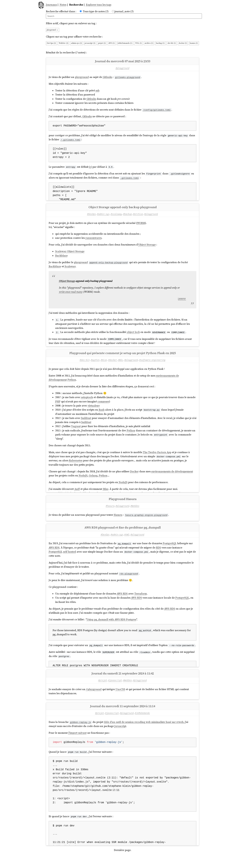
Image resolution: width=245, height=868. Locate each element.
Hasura (118, 523)
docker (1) (183, 43)
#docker (113, 365)
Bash (102, 415)
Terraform (141, 601)
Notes (63, 5)
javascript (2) (90, 43)
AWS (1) (112, 43)
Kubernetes (76, 466)
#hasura (110, 514)
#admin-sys (103, 217)
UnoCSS (120, 700)
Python (72, 385)
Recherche (76, 5)
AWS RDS (54, 555)
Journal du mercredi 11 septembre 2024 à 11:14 (122, 717)
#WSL (121, 365)
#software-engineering (152, 365)
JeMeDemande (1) (125, 43)
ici (90, 167)
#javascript (115, 691)
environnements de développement (172, 476)
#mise (104, 365)
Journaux (51, 5)
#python (95, 365)
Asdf (77, 494)
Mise (106, 494)
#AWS (127, 542)
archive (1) (149, 43)
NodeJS (83, 481)
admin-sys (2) (76, 43)
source (182, 301)
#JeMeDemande (142, 724)
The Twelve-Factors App (157, 457)
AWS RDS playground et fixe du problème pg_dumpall (123, 535)
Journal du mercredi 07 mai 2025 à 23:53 (122, 61)
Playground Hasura (123, 507)
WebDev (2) (64, 43)
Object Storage (147, 247)
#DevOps (92, 217)
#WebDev (135, 514)
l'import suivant (78, 743)
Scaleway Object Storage (70, 254)
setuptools (87, 403)
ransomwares (93, 241)
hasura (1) (194, 43)
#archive (138, 217)
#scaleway (116, 217)
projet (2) (102, 43)
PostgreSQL (170, 551)
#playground (122, 68)
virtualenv (94, 411)
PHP (58, 407)
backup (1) (160, 43)
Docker (134, 476)
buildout (86, 423)
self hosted (70, 560)
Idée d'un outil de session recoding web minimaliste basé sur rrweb (144, 732)
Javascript (120, 737)
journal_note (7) (124, 11)
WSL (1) (139, 43)
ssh (98, 90)
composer (103, 407)
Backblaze (61, 258)
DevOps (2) (51, 43)
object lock (133, 335)
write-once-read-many (71, 294)
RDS (158, 555)
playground (52, 30)
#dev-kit (85, 365)
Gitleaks (108, 77)
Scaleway (70, 269)
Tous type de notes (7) (96, 11)
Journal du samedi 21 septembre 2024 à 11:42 (123, 684)
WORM (141, 226)
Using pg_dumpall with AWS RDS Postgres (111, 627)
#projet (103, 691)
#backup (127, 217)
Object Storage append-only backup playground (123, 210)
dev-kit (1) (172, 43)
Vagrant (76, 432)
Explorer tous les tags (99, 5)
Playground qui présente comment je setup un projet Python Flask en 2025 (122, 358)
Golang (93, 481)
